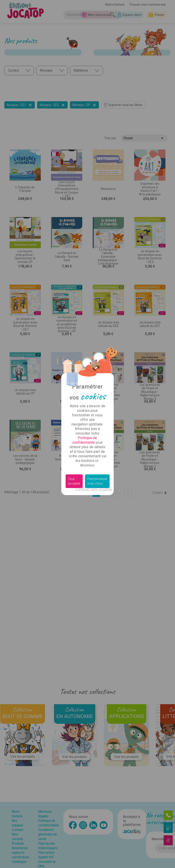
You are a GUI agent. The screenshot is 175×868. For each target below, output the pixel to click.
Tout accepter (74, 481)
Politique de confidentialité (85, 440)
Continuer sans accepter (94, 489)
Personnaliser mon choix (97, 481)
